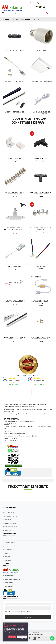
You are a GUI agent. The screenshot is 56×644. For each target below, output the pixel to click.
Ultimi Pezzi (25, 3)
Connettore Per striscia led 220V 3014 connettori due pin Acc (41, 338)
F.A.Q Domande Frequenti (10, 527)
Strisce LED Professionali (10, 516)
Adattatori (41, 50)
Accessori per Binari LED (15, 112)
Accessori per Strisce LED (15, 81)
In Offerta (19, 3)
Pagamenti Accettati (9, 542)
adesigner (41, 635)
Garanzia (6, 553)
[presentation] (27, 392)
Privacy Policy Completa (20, 635)
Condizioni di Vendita (9, 546)
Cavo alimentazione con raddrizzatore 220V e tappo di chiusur (41, 302)
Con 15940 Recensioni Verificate (29, 376)
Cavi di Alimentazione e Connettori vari (41, 113)
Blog (38, 3)
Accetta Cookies (12, 637)
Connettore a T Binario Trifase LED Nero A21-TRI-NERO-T (41, 158)
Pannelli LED (7, 520)
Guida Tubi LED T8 (8, 513)
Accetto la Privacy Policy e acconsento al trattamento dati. (19, 612)
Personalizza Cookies (22, 637)
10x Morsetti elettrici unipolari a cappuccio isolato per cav (15, 193)
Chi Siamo (6, 539)
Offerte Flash (32, 3)
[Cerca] (27, 13)
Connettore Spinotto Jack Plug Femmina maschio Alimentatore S (15, 301)
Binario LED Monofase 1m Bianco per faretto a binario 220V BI (15, 338)
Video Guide (7, 530)
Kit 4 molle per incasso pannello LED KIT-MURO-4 (41, 229)
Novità (14, 3)
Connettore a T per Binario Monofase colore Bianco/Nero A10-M (15, 229)
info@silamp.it (8, 576)
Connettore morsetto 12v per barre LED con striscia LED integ (15, 266)
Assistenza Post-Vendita (11, 579)
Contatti (42, 3)
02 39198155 (8, 583)
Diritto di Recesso (8, 550)
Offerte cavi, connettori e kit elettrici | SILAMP (25, 19)
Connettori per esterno (15, 50)
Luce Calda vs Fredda (9, 523)
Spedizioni (7, 557)
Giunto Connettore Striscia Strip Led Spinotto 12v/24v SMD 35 (15, 158)
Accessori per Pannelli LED (41, 81)
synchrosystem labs (29, 635)
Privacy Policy (7, 560)
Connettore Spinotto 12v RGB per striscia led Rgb (41, 266)
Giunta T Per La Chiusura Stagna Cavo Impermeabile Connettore (41, 193)
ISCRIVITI (28, 617)
